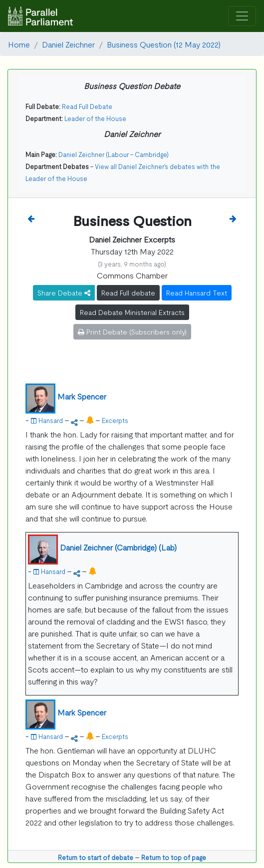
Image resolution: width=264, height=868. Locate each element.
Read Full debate (128, 292)
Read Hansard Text (197, 292)
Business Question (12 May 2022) (164, 44)
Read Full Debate (87, 106)
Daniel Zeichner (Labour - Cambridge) (114, 154)
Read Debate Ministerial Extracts (132, 312)
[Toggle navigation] (242, 16)
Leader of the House (95, 118)
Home (19, 44)
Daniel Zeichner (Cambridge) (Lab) (118, 547)
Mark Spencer (82, 396)
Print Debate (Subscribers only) (132, 331)
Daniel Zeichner (68, 44)
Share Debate (64, 292)
